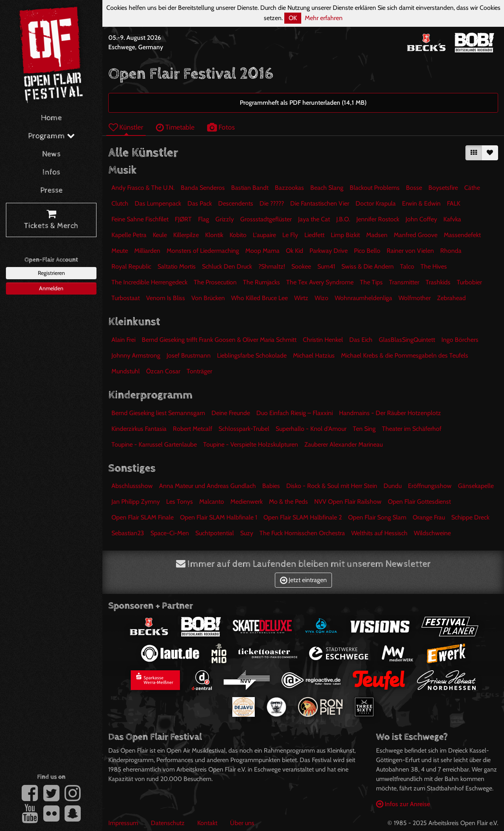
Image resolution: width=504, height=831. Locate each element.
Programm (51, 136)
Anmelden (51, 288)
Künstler (126, 127)
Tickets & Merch (51, 220)
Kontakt (207, 823)
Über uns (242, 823)
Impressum (123, 823)
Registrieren (51, 273)
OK (293, 18)
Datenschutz (168, 823)
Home (51, 118)
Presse (51, 190)
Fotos (221, 127)
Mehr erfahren (324, 18)
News (51, 154)
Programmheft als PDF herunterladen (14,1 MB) (303, 103)
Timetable (175, 127)
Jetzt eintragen (303, 580)
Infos (51, 172)
